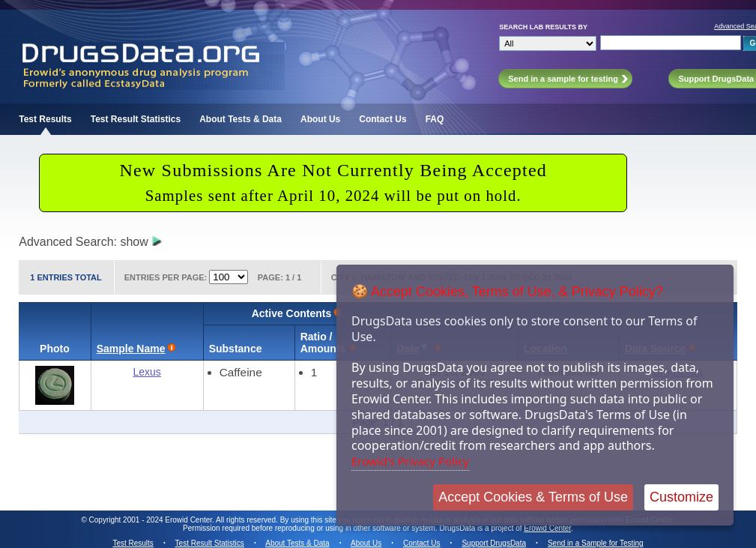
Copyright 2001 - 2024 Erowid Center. (152, 520)
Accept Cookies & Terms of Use (533, 497)
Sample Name (131, 349)
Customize (681, 497)
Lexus (146, 372)
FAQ (435, 119)
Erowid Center (547, 528)
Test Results (45, 119)
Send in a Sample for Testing (596, 543)
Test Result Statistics (136, 119)
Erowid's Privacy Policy (410, 461)
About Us (320, 119)
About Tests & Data (241, 119)
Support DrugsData (494, 543)
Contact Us (382, 119)
